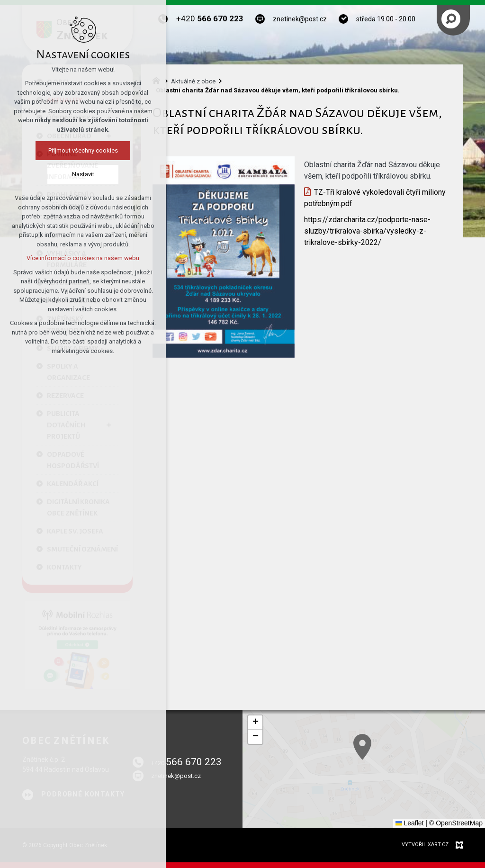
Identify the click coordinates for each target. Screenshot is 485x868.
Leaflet (410, 823)
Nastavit (83, 174)
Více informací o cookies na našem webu (83, 258)
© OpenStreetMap (456, 823)
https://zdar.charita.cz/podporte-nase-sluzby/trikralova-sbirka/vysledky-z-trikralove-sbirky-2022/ (367, 231)
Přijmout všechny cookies (83, 150)
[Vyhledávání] (451, 19)
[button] (255, 723)
